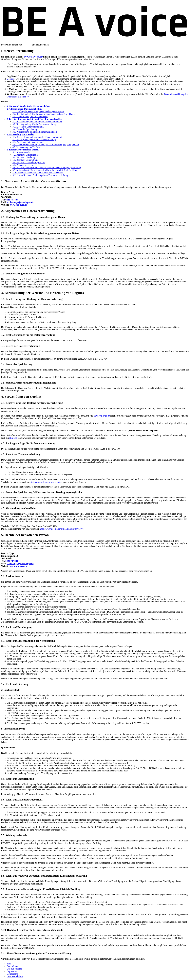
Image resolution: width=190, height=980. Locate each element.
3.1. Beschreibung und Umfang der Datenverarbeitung (37, 122)
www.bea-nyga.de (19, 205)
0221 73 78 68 (12, 200)
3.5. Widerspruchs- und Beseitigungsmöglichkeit (35, 132)
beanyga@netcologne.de (20, 202)
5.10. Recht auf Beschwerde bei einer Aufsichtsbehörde (38, 173)
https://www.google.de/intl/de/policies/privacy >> (62, 529)
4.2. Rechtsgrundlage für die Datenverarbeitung (34, 139)
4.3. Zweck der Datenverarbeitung (28, 142)
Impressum (12, 971)
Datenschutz (12, 974)
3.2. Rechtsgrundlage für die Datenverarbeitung (34, 124)
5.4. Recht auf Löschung (24, 157)
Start (9, 964)
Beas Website (13, 966)
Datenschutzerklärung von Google (46, 482)
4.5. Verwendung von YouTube (27, 147)
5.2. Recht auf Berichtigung (25, 155)
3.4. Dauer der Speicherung (25, 129)
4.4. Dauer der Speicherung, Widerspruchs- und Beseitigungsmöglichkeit (46, 145)
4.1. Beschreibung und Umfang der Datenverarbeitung (37, 137)
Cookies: (11, 79)
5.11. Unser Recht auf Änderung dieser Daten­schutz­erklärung (40, 175)
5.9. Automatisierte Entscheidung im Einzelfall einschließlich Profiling (45, 170)
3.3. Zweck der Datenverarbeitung (28, 127)
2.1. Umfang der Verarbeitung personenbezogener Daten (38, 111)
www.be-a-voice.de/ (33, 57)
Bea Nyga (27, 45)
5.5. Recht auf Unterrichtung (26, 160)
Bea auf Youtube (14, 969)
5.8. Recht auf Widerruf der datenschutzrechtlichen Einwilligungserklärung (47, 168)
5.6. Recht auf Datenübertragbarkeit (29, 162)
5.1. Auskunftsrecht (21, 152)
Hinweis (13, 438)
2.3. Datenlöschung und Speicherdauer (30, 117)
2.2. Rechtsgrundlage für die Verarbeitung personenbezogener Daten (44, 114)
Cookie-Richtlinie (15, 976)
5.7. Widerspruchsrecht (23, 165)
